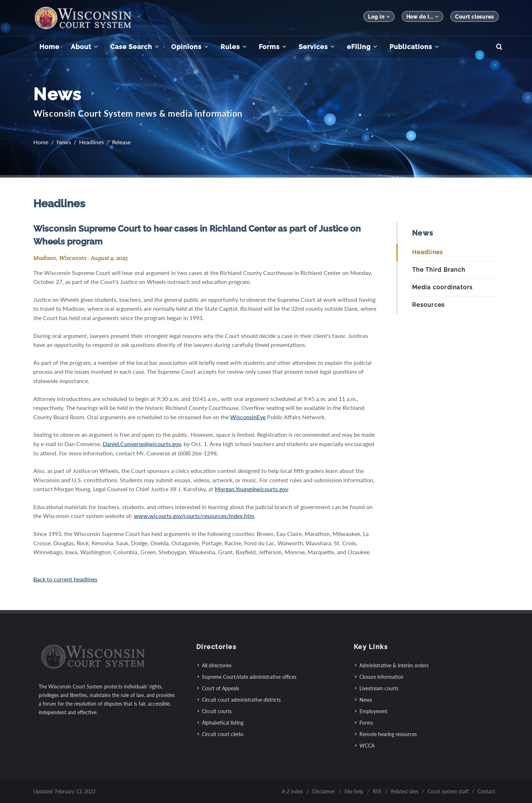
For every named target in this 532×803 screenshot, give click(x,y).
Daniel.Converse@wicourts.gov (142, 444)
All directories (217, 665)
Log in (379, 17)
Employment (373, 711)
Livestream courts (379, 688)
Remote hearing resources (388, 734)
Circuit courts (217, 711)
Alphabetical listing (223, 723)
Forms (366, 723)
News (64, 142)
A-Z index (292, 791)
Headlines (91, 142)
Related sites (405, 791)
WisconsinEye (248, 417)
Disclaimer (324, 791)
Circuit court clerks (223, 734)
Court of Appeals (221, 688)
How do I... (423, 17)
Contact (486, 791)
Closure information (381, 677)
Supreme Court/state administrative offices (249, 677)
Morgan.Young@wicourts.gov (251, 489)
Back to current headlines (65, 579)
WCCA (367, 746)
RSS (377, 791)
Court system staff (448, 791)
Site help (354, 791)
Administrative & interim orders (394, 665)
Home (41, 142)
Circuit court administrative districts (241, 700)
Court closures (475, 17)
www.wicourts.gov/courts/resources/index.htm (194, 516)
